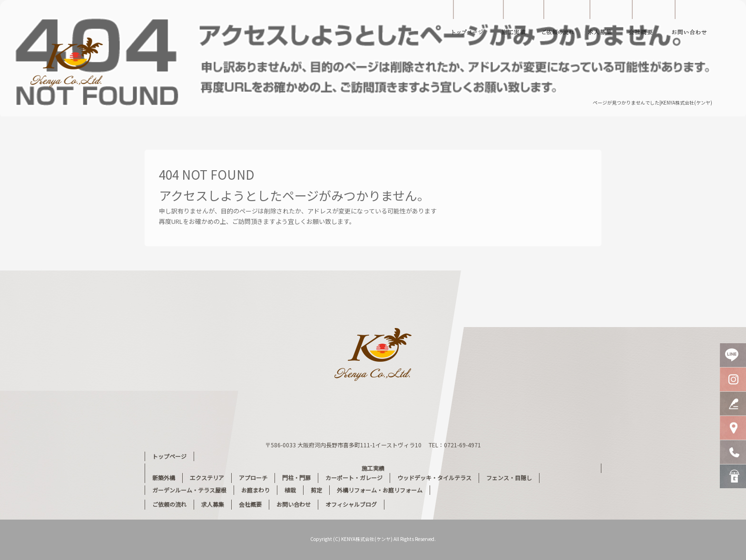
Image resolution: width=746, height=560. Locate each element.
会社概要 (646, 21)
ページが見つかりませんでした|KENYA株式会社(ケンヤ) (653, 102)
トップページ (468, 21)
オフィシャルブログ (351, 504)
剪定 (316, 490)
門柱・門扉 (296, 478)
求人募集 (601, 21)
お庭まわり (255, 490)
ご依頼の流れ (560, 21)
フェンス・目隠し (509, 478)
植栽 (290, 490)
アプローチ (253, 478)
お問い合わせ (696, 21)
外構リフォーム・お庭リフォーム (380, 490)
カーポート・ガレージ (354, 478)
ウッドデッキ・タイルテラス (434, 478)
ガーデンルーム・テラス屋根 (189, 490)
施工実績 (518, 21)
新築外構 (164, 478)
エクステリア (207, 478)
